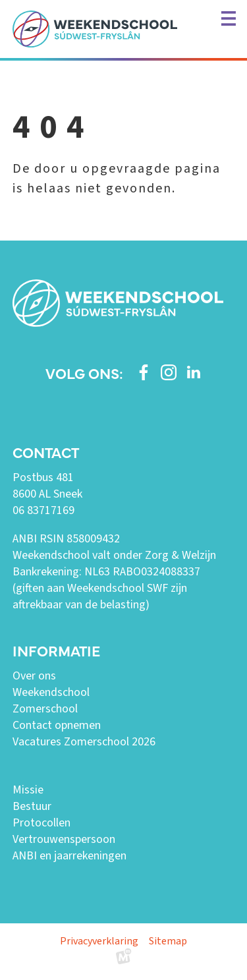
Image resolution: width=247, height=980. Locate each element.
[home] (95, 29)
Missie (28, 790)
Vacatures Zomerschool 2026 (84, 742)
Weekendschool (51, 692)
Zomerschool (45, 709)
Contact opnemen (57, 725)
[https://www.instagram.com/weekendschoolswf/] (169, 372)
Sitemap (168, 941)
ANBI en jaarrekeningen (69, 856)
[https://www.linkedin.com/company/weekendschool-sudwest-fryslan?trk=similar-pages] (194, 372)
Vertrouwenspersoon (64, 839)
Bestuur (32, 806)
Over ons (34, 676)
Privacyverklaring (99, 941)
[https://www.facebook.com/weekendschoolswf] (144, 372)
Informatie (56, 650)
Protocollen (41, 823)
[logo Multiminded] (124, 959)
